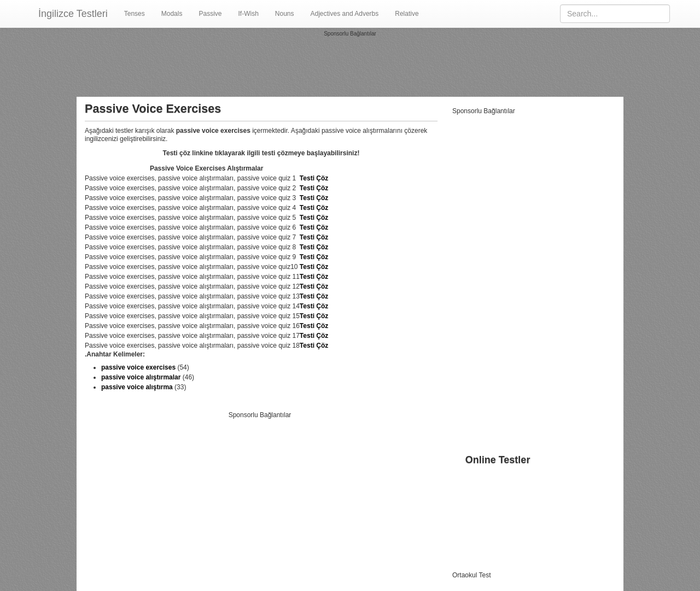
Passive (210, 14)
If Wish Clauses (475, 516)
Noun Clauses (473, 526)
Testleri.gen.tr (512, 575)
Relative (407, 14)
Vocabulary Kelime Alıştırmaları (498, 487)
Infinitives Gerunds (479, 536)
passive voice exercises (138, 367)
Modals (172, 14)
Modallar (465, 496)
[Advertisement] (350, 62)
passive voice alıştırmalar (141, 377)
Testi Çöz (314, 178)
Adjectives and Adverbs (345, 14)
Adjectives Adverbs (480, 546)
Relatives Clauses (479, 555)
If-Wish (248, 14)
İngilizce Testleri (73, 14)
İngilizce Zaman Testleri (486, 477)
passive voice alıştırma (137, 387)
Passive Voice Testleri (484, 506)
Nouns (285, 14)
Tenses (135, 14)
